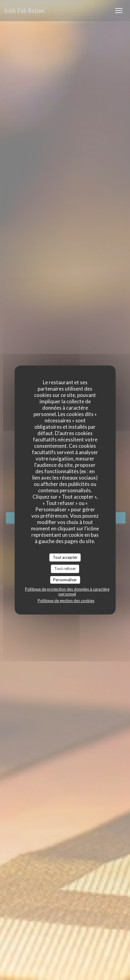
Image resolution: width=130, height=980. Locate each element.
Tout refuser (65, 569)
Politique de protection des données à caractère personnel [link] (67, 592)
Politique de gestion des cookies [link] (66, 601)
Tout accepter (65, 557)
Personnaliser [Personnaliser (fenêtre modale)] (65, 580)
